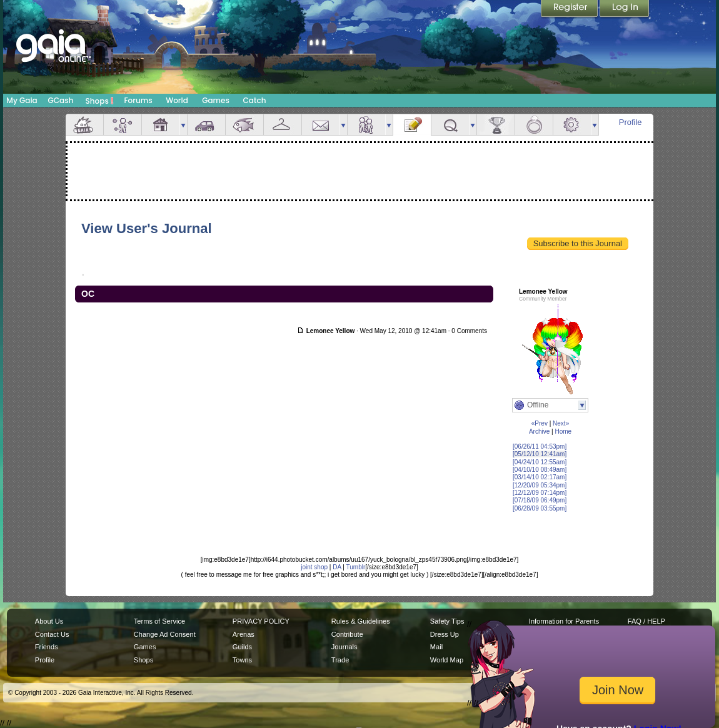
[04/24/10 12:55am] (540, 462)
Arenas (244, 634)
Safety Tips (447, 621)
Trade (340, 660)
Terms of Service (159, 621)
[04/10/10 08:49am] (540, 470)
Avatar (123, 125)
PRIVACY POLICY (261, 621)
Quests (450, 125)
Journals (344, 647)
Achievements (496, 125)
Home (563, 431)
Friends (366, 125)
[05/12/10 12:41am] (540, 454)
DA (337, 567)
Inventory (283, 125)
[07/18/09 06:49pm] (540, 500)
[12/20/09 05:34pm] (540, 485)
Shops (100, 101)
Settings (572, 125)
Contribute (347, 634)
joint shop (314, 567)
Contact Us (52, 634)
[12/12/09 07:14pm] (540, 493)
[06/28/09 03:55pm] (540, 508)
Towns (242, 660)
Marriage (534, 125)
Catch (255, 100)
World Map (447, 660)
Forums (138, 100)
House (161, 125)
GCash (61, 100)
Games (216, 100)
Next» (561, 423)
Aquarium (244, 125)
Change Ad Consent (165, 634)
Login (625, 9)
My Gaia (22, 100)
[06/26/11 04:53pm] (540, 446)
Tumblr (356, 567)
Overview (84, 125)
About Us (49, 621)
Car (206, 125)
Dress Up (445, 634)
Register (570, 9)
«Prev (540, 423)
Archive (539, 431)
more (183, 125)
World (177, 100)
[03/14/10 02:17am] (540, 477)
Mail (321, 125)
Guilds (242, 647)
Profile (631, 122)
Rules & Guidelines (361, 621)
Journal (412, 125)
